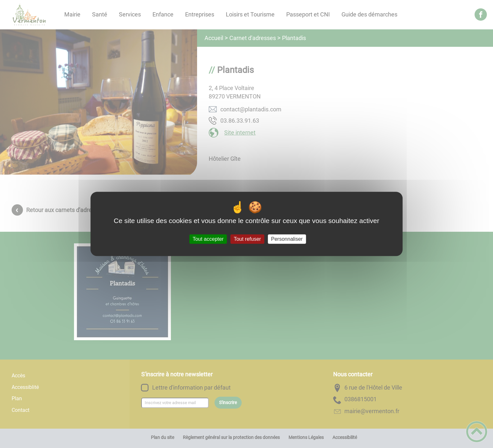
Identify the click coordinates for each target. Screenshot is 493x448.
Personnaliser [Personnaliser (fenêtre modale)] (287, 239)
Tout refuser (247, 239)
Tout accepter (208, 239)
